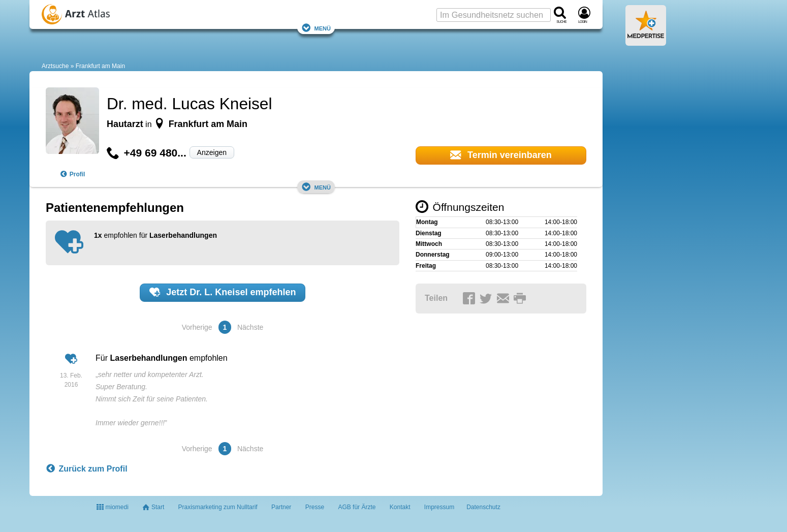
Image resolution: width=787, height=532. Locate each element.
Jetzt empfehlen (223, 292)
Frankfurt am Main (100, 66)
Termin (501, 155)
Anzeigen (212, 152)
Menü (316, 28)
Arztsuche (55, 66)
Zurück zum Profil (87, 469)
